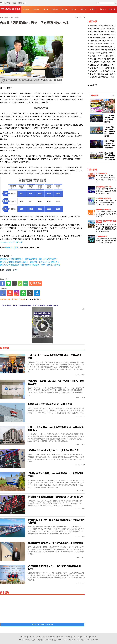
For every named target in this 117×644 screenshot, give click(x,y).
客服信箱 (60, 637)
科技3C (74, 9)
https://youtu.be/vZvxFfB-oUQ (12, 242)
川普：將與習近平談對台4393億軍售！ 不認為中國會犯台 (110, 144)
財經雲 (11, 9)
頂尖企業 (45, 9)
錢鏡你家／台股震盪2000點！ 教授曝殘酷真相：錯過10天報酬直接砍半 (28, 259)
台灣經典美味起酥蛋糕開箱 (103, 210)
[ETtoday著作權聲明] (33, 299)
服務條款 (67, 637)
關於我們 (39, 637)
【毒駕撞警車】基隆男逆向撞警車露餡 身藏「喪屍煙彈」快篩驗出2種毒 (30, 306)
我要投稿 (23, 637)
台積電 (15, 270)
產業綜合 (93, 9)
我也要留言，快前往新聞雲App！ (42, 624)
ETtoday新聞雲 (5, 1)
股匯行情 (64, 9)
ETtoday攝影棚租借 (101, 236)
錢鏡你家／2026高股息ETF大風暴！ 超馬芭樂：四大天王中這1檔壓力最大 (30, 262)
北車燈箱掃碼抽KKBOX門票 (104, 187)
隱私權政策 (76, 637)
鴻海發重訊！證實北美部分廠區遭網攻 (103, 26)
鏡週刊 (8, 270)
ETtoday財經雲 (93, 85)
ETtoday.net (63, 640)
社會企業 (112, 9)
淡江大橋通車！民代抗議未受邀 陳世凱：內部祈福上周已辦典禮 (110, 156)
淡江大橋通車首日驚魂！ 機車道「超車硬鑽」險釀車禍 (110, 119)
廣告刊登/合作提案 (49, 637)
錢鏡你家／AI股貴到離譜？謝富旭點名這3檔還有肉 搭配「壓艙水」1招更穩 (30, 265)
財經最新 (36, 9)
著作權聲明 (85, 637)
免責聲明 (93, 637)
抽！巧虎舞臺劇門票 (102, 173)
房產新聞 (103, 9)
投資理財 (26, 9)
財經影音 (84, 9)
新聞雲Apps (22, 1)
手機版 (14, 1)
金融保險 (55, 9)
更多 (113, 96)
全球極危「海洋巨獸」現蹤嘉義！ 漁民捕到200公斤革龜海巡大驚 (110, 132)
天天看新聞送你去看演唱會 (103, 198)
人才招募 (31, 637)
